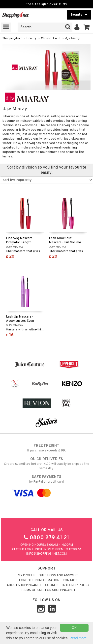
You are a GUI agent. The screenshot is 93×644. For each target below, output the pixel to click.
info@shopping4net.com (46, 554)
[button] (87, 27)
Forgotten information (39, 580)
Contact (70, 580)
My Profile (27, 575)
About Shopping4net (24, 585)
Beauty (31, 38)
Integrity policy (76, 585)
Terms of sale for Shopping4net (48, 590)
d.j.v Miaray (72, 38)
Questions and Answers (59, 575)
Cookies (52, 585)
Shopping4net (12, 38)
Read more (78, 638)
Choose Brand (51, 38)
